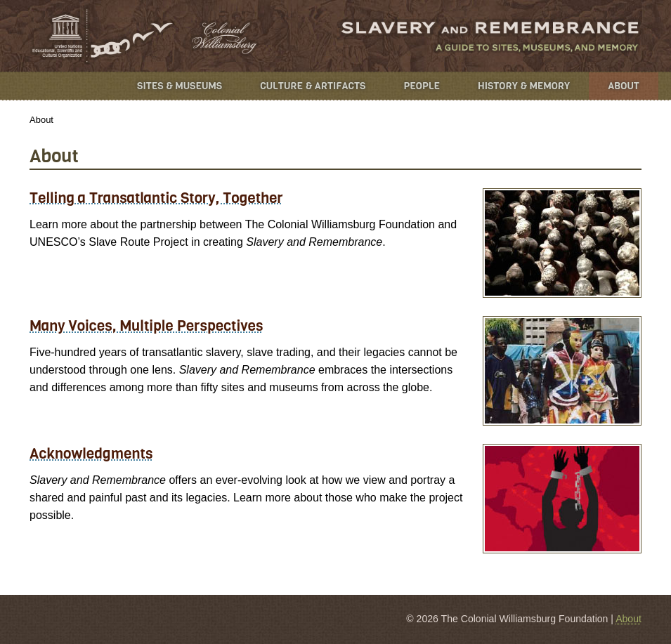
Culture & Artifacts (313, 86)
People (422, 86)
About (624, 86)
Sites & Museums (180, 86)
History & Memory (524, 86)
